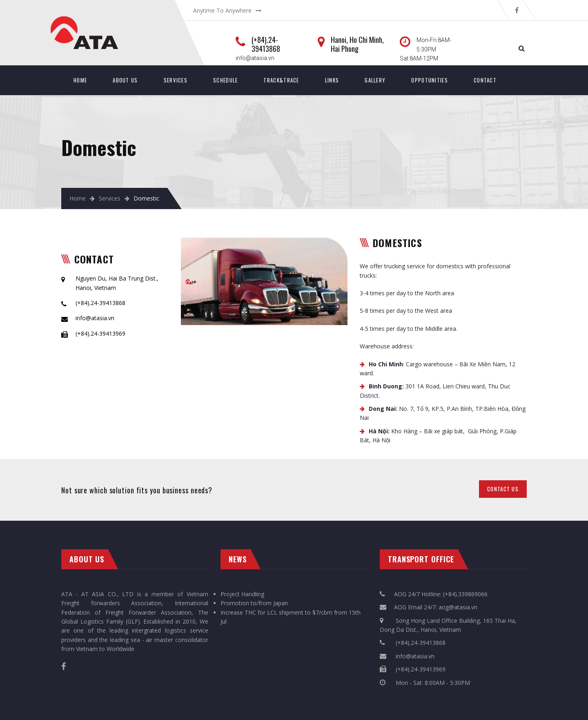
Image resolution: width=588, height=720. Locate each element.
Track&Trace (281, 80)
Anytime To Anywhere (222, 10)
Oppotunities (430, 80)
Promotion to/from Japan (254, 603)
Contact (485, 80)
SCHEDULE (225, 80)
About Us (125, 80)
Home (80, 80)
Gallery (375, 80)
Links (332, 80)
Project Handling (242, 594)
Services (176, 80)
